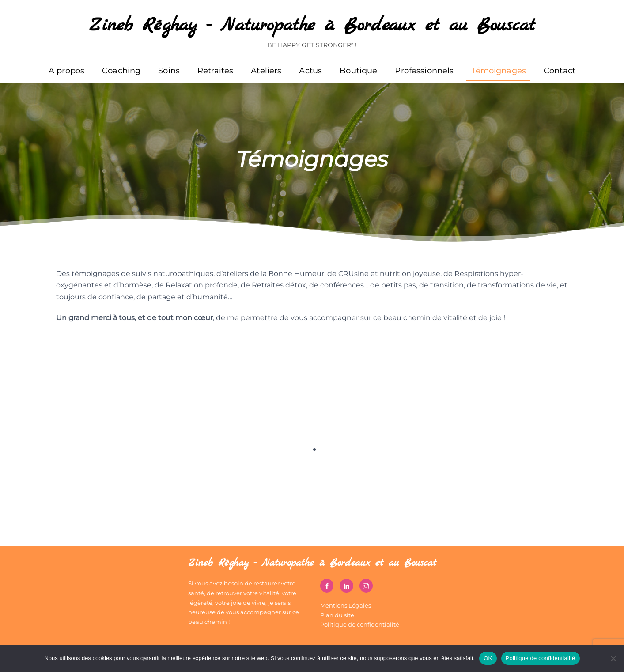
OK (488, 658)
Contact (560, 71)
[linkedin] (346, 585)
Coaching (121, 71)
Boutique (358, 71)
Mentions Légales (346, 605)
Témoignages (499, 71)
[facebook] (327, 585)
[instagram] (366, 585)
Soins (169, 71)
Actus (310, 71)
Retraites (215, 71)
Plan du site (337, 615)
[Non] (613, 658)
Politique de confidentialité (360, 624)
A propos (66, 71)
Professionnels (424, 71)
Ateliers (266, 71)
